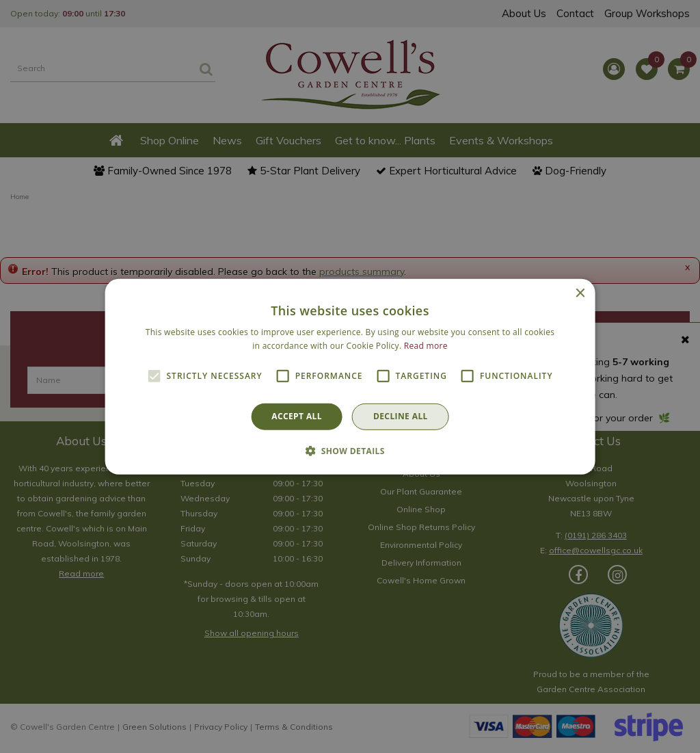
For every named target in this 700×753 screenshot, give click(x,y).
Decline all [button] (401, 416)
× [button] (579, 293)
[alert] (350, 376)
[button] (350, 451)
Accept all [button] (297, 416)
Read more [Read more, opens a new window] (426, 346)
